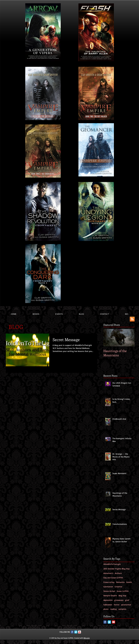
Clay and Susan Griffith (113, 578)
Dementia (120, 582)
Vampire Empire (110, 595)
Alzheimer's (108, 573)
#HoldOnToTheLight (112, 564)
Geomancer (108, 587)
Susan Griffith (123, 591)
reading (113, 609)
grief (127, 600)
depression (108, 600)
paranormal (126, 605)
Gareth (129, 582)
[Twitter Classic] (109, 622)
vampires (122, 609)
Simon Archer (109, 591)
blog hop (122, 595)
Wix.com (87, 638)
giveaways (119, 600)
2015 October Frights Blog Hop (116, 569)
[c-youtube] (79, 632)
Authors (118, 573)
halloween (108, 605)
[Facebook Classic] (105, 622)
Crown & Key (109, 582)
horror (117, 605)
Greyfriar (119, 587)
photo (106, 609)
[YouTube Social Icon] (114, 622)
